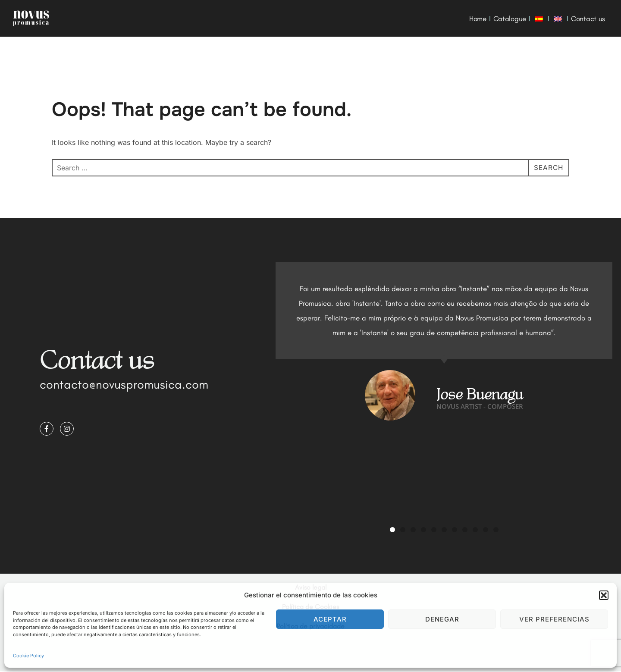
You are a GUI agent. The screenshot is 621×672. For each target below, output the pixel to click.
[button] (604, 595)
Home (478, 19)
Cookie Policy (28, 656)
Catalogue (510, 19)
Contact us (588, 19)
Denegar (442, 619)
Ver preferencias (554, 619)
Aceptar (330, 619)
